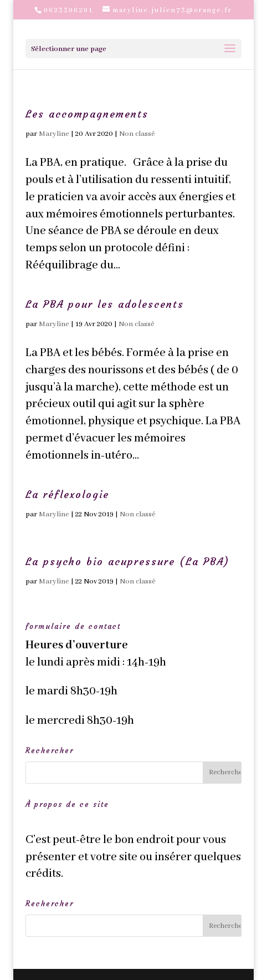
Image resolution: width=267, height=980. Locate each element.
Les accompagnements (87, 114)
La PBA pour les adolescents (105, 304)
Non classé (137, 134)
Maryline (54, 134)
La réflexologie (67, 494)
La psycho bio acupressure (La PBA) (127, 562)
